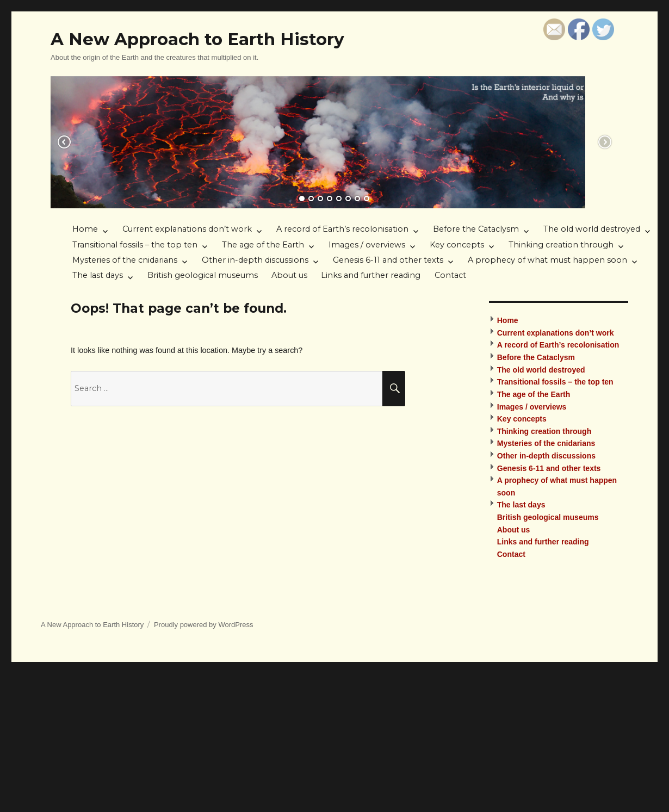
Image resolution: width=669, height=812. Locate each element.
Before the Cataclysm (476, 229)
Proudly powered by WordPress (204, 625)
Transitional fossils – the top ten (135, 245)
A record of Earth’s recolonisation (342, 229)
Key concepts (457, 245)
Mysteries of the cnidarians (125, 260)
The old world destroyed (592, 229)
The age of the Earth (263, 245)
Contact (450, 275)
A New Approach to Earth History (197, 39)
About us (289, 275)
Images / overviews (367, 245)
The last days (98, 275)
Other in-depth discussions (255, 260)
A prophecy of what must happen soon (547, 260)
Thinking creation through (561, 245)
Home (85, 229)
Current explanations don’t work (187, 229)
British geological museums (203, 275)
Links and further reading (371, 275)
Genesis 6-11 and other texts (388, 260)
